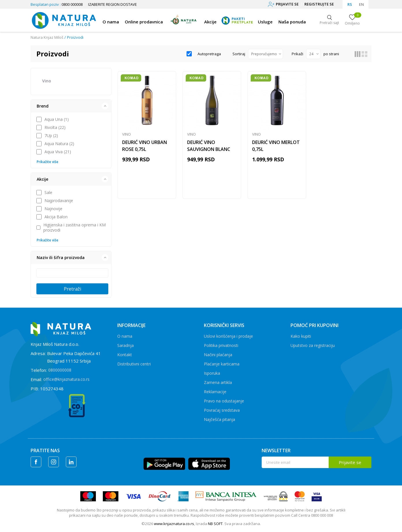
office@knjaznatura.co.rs (66, 379)
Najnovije (53, 209)
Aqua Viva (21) (58, 152)
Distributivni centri (134, 364)
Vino (47, 81)
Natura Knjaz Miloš (47, 37)
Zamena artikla (218, 382)
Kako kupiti (301, 336)
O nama (125, 336)
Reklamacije (215, 392)
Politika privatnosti (221, 345)
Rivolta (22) (55, 128)
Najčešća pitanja (219, 419)
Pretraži (72, 289)
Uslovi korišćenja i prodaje (228, 336)
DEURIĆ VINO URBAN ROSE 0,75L (145, 146)
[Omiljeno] (352, 20)
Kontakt (125, 355)
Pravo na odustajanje (224, 401)
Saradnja (125, 345)
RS (350, 4)
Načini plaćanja (218, 355)
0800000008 (60, 370)
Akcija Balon (56, 217)
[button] (71, 106)
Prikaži (297, 54)
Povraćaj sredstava (222, 410)
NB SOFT (215, 524)
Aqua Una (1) (57, 119)
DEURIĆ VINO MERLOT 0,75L (276, 146)
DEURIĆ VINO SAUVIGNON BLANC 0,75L (209, 149)
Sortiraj (239, 54)
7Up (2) (51, 136)
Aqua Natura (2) (59, 144)
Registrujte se (319, 4)
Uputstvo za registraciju (313, 345)
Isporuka (212, 373)
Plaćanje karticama (222, 364)
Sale (48, 193)
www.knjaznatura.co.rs (174, 524)
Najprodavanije (59, 201)
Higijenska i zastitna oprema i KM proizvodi (75, 228)
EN (361, 4)
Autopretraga (209, 54)
